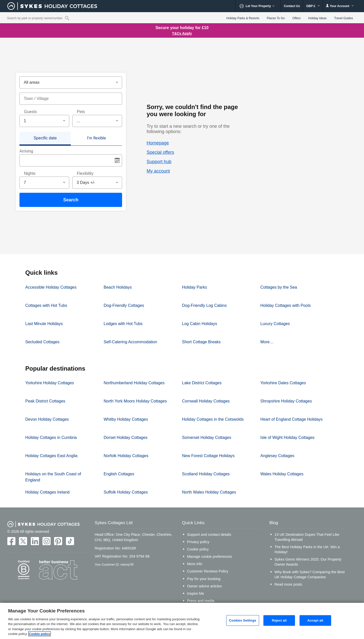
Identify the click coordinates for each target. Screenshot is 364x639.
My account (158, 171)
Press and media (201, 601)
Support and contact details (209, 535)
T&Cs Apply (182, 33)
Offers (297, 18)
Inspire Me (196, 593)
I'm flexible (96, 138)
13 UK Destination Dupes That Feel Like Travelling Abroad (307, 537)
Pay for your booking (204, 579)
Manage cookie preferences (210, 557)
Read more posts (288, 584)
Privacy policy (198, 542)
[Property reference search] (67, 18)
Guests (30, 112)
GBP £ (313, 6)
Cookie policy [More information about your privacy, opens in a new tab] (40, 634)
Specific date (45, 138)
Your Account (340, 6)
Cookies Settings (243, 620)
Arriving (26, 151)
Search (71, 200)
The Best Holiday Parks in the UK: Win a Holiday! (307, 549)
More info (195, 564)
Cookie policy (198, 549)
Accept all (315, 620)
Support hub (159, 162)
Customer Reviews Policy (208, 571)
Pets (81, 112)
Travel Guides (344, 18)
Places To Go (276, 18)
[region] (182, 621)
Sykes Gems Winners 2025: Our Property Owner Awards (308, 562)
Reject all (279, 620)
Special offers (160, 152)
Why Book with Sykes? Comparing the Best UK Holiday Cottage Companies (310, 574)
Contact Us (292, 6)
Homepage (158, 143)
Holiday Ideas (317, 18)
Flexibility (85, 173)
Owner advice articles (204, 586)
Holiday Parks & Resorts (243, 18)
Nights (30, 173)
